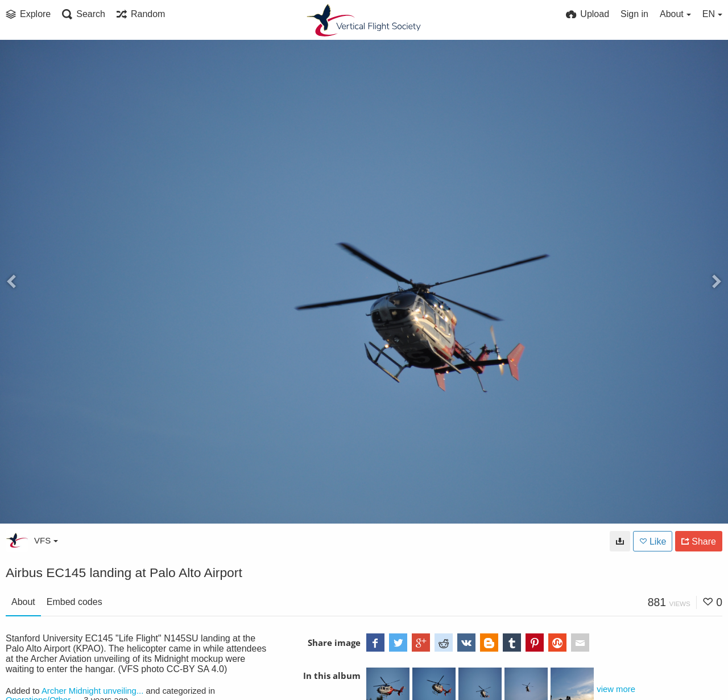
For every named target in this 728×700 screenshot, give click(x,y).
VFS (46, 540)
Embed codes (75, 602)
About (23, 602)
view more (616, 689)
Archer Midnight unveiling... (92, 691)
